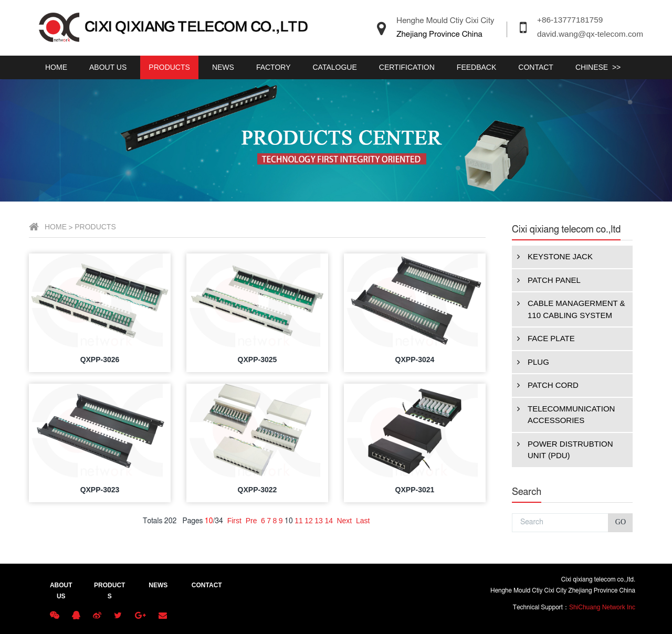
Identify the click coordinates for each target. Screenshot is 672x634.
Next (502, 521)
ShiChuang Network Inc (602, 607)
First (392, 521)
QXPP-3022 (415, 490)
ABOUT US (108, 67)
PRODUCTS (169, 67)
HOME (56, 67)
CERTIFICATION (407, 67)
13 (476, 521)
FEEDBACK (476, 67)
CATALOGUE (335, 67)
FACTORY (274, 67)
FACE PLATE (73, 339)
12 (466, 521)
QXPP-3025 (415, 360)
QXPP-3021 (573, 490)
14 (486, 521)
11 (456, 521)
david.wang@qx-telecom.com (590, 34)
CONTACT (536, 67)
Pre (409, 521)
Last (520, 521)
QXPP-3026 (258, 360)
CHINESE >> (598, 67)
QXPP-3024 (573, 360)
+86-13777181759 (570, 20)
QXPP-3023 (258, 490)
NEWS (223, 67)
